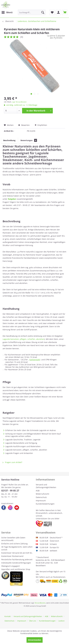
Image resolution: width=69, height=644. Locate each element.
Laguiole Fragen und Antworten (19, 453)
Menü (7, 12)
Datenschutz (41, 497)
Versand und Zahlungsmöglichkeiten (46, 486)
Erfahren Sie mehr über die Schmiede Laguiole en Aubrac (31, 430)
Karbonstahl (35, 360)
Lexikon (61, 621)
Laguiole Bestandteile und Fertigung (21, 443)
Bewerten (24, 125)
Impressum (41, 501)
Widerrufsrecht (42, 494)
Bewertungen (29, 140)
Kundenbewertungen (45, 504)
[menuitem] (7, 12)
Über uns (33, 621)
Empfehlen (41, 125)
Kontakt (8, 616)
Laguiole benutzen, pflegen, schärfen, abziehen (23, 339)
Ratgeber (12, 199)
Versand (43, 572)
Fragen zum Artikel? (12, 462)
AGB (38, 491)
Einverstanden (35, 640)
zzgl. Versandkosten (19, 102)
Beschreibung (9, 140)
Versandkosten (40, 603)
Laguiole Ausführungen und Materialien (23, 446)
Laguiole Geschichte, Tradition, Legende (23, 440)
